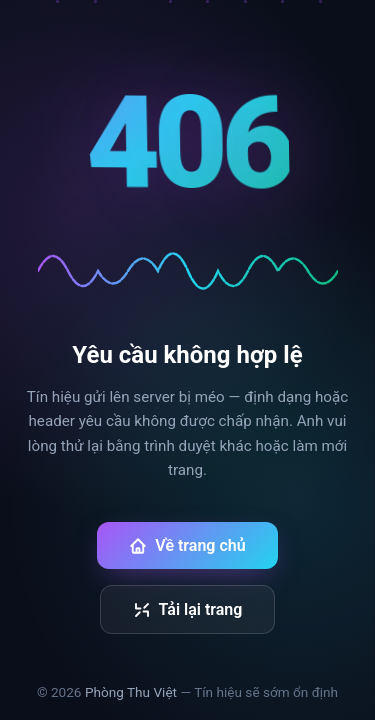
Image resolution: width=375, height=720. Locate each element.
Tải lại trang (188, 609)
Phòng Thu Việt (131, 692)
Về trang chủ (187, 545)
